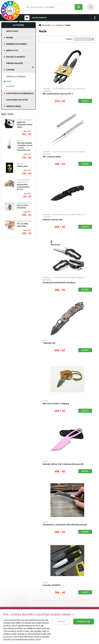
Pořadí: (69, 39)
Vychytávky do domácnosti (20, 93)
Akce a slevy (12, 31)
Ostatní (10, 86)
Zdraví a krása (14, 106)
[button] (95, 18)
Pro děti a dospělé (15, 57)
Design (10, 38)
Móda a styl (12, 50)
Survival (11, 70)
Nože (9, 81)
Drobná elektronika (16, 44)
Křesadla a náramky (16, 76)
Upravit (61, 622)
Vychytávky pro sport (17, 100)
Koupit (85, 101)
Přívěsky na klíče (15, 63)
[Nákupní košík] (91, 7)
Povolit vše (84, 622)
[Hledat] (79, 7)
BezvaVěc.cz (47, 25)
